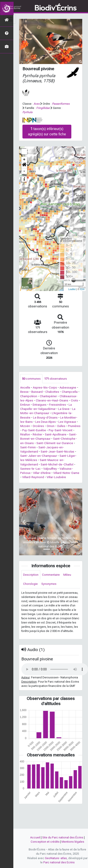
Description (31, 575)
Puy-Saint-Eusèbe (34, 430)
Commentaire (51, 575)
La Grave (64, 409)
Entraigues (40, 405)
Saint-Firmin (28, 447)
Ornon (51, 426)
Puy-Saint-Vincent (61, 430)
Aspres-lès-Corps (45, 388)
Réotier (37, 434)
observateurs (56, 379)
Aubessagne (68, 388)
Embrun (25, 405)
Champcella (70, 392)
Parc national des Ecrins (59, 862)
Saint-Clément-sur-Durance (55, 443)
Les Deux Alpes (46, 422)
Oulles (61, 426)
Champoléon (29, 396)
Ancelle (25, 388)
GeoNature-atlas (56, 858)
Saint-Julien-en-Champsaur (39, 456)
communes (31, 379)
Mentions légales (73, 842)
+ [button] (24, 160)
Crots (74, 400)
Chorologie (30, 584)
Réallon (25, 434)
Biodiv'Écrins (55, 8)
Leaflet (72, 289)
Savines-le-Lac (30, 469)
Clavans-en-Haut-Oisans (52, 400)
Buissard (37, 392)
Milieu (67, 575)
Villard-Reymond (33, 477)
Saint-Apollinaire (56, 434)
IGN (82, 289)
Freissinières (58, 405)
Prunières (74, 426)
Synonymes (49, 584)
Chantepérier (48, 396)
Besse (24, 392)
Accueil (35, 837)
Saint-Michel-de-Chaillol (57, 464)
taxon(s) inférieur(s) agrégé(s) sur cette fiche (47, 131)
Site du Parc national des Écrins (63, 837)
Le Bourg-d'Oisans (45, 418)
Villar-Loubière (56, 477)
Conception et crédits (45, 842)
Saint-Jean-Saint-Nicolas (57, 452)
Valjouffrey (50, 469)
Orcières (38, 426)
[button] (24, 165)
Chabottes (52, 392)
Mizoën (25, 426)
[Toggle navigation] (10, 19)
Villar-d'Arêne (42, 473)
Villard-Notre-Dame (66, 473)
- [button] (24, 171)
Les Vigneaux (67, 422)
